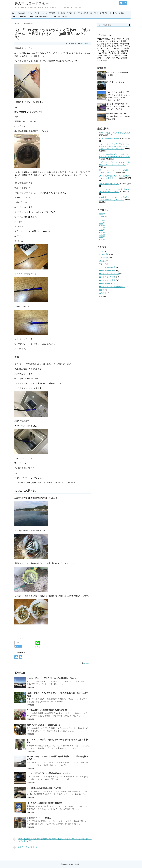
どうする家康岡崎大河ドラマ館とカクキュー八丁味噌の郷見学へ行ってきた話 (118, 106)
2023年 (102, 221)
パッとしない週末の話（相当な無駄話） (45, 803)
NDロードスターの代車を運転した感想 (115, 133)
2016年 (102, 237)
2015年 (102, 239)
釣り (101, 296)
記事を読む (31, 687)
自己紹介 (57, 17)
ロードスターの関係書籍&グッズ (40, 17)
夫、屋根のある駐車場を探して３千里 (44, 788)
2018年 (102, 232)
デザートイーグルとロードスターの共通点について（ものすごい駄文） (118, 116)
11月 (103, 216)
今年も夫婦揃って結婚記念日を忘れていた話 (47, 710)
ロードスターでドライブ (99, 13)
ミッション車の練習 (48, 13)
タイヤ (30, 13)
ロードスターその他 (65, 13)
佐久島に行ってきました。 (26, 847)
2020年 (102, 228)
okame (87, 663)
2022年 (102, 223)
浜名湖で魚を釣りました (109, 184)
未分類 (102, 290)
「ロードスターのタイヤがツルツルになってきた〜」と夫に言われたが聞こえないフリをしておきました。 (114, 146)
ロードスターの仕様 (81, 13)
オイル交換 (104, 258)
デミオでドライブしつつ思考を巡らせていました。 (50, 773)
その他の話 (22, 13)
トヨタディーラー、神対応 (39, 818)
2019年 (102, 230)
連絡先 (65, 17)
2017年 (102, 235)
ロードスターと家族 (19, 17)
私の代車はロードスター (116, 82)
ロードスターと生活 (117, 13)
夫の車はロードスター (32, 3)
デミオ (37, 13)
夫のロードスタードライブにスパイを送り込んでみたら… (53, 678)
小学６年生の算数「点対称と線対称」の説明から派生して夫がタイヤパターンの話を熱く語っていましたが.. (52, 840)
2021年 (102, 225)
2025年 (102, 214)
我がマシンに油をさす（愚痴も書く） (44, 725)
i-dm (14, 13)
